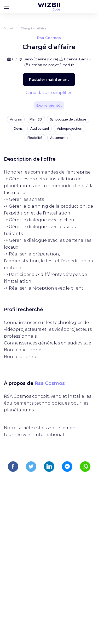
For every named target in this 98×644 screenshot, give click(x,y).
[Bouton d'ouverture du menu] (7, 7)
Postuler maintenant (49, 80)
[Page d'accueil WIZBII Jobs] (49, 7)
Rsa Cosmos (50, 383)
